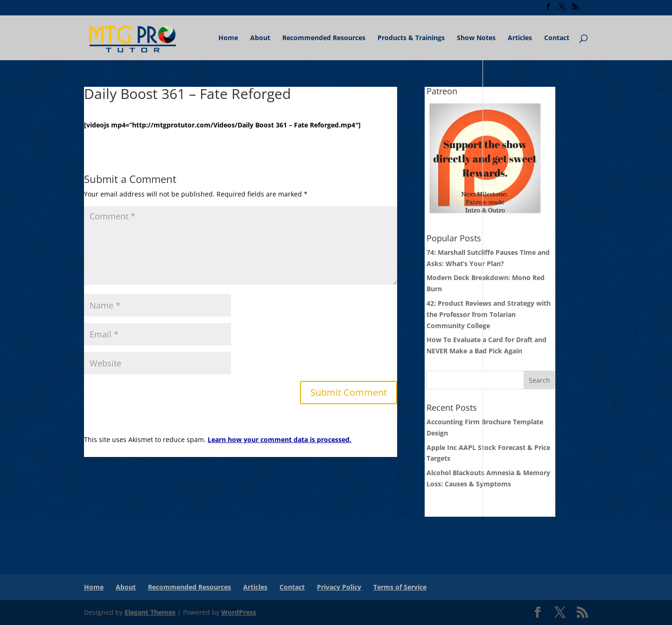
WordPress (239, 612)
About (260, 38)
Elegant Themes (150, 612)
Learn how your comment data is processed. (280, 439)
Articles (520, 38)
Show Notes (476, 38)
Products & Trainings (411, 38)
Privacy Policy (339, 587)
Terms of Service (400, 587)
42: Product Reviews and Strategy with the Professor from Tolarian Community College (489, 314)
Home (228, 38)
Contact (557, 38)
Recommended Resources (324, 38)
